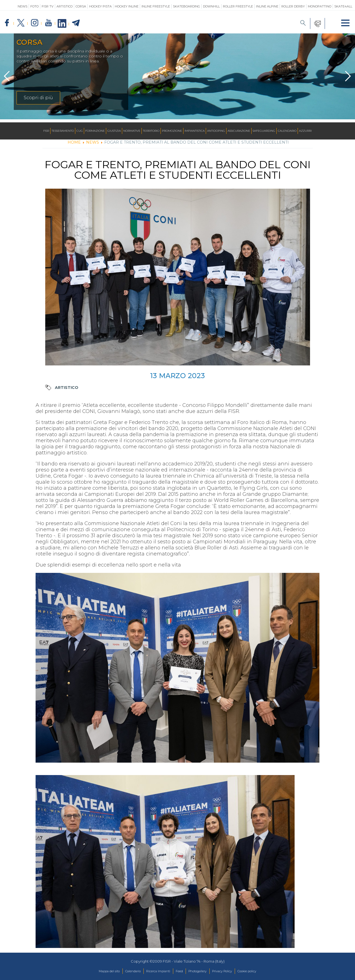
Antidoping (216, 131)
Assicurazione (239, 131)
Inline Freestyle (156, 6)
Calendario (287, 131)
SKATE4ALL (343, 6)
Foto (34, 6)
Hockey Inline (127, 6)
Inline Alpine (267, 6)
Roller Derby (293, 6)
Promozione (172, 131)
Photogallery (201, 971)
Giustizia (114, 131)
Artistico (65, 6)
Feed (179, 971)
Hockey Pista (100, 6)
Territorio (151, 131)
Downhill (211, 6)
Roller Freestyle (238, 6)
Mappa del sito (96, 971)
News (22, 6)
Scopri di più (38, 101)
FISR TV (48, 6)
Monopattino (320, 6)
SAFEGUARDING (264, 131)
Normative (132, 131)
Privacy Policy (230, 971)
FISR (46, 131)
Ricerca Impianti (154, 971)
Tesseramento (63, 131)
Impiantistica (195, 131)
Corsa (81, 6)
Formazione (95, 131)
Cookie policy (260, 971)
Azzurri (305, 131)
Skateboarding (186, 6)
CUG (80, 131)
